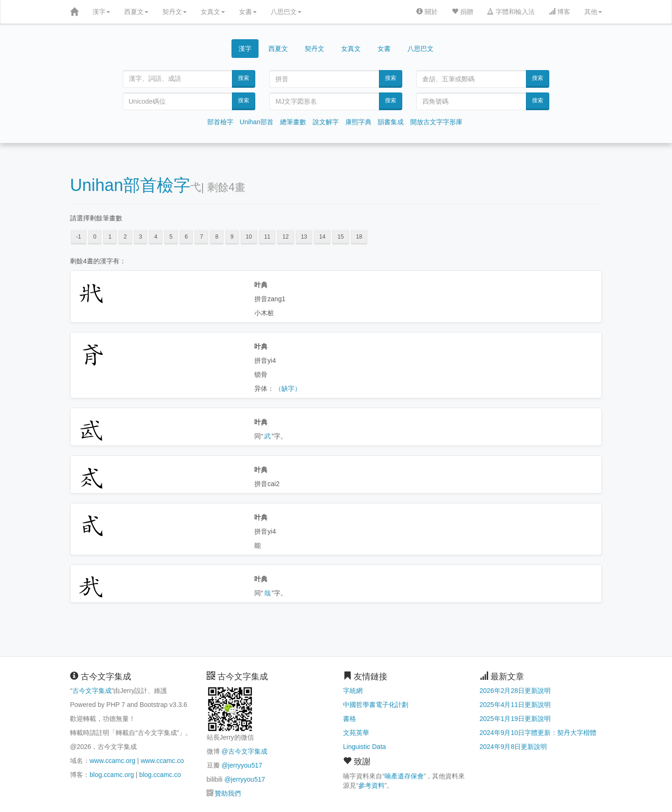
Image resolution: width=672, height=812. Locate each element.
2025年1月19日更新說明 (515, 719)
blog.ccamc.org (112, 775)
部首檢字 (220, 122)
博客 (560, 12)
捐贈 (462, 12)
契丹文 (175, 12)
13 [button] (304, 237)
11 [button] (267, 237)
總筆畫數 (293, 122)
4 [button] (156, 237)
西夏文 (136, 12)
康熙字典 (358, 122)
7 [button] (201, 237)
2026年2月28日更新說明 (515, 691)
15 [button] (340, 237)
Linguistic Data (364, 747)
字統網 (353, 691)
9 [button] (232, 237)
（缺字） (288, 388)
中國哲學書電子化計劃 (376, 705)
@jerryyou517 (241, 765)
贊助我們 (228, 793)
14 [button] (322, 237)
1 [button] (110, 237)
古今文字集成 (92, 691)
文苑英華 (356, 733)
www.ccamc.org (112, 761)
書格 (350, 719)
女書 (248, 12)
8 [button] (217, 237)
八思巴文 (286, 12)
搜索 (244, 78)
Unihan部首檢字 (130, 185)
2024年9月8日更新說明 (514, 747)
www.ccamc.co (162, 761)
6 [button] (186, 237)
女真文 (213, 12)
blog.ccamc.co (160, 775)
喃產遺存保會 (404, 776)
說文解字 (326, 122)
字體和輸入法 (511, 12)
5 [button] (171, 237)
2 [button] (125, 237)
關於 (427, 12)
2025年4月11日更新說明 (515, 705)
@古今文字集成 (244, 751)
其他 (593, 12)
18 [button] (359, 237)
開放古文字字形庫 (436, 122)
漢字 (101, 12)
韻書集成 (391, 122)
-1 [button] (79, 237)
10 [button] (249, 237)
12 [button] (285, 237)
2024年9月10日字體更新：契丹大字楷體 (538, 733)
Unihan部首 (257, 122)
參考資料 (371, 785)
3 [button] (141, 237)
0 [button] (95, 237)
